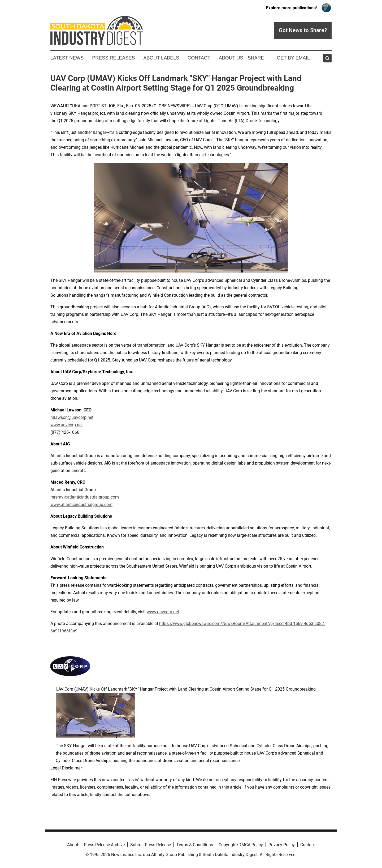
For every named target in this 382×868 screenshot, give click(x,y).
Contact (199, 58)
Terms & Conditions (195, 845)
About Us (231, 58)
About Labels (161, 58)
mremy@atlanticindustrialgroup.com (85, 497)
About (73, 845)
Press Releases (113, 58)
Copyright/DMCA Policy (241, 845)
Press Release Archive (104, 845)
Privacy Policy (282, 845)
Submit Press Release (151, 845)
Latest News (67, 58)
